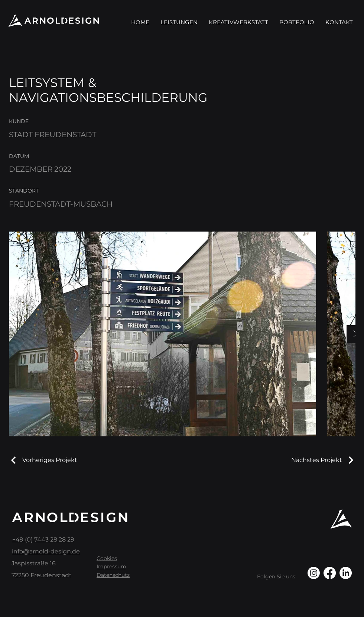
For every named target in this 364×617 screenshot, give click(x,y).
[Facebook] (330, 573)
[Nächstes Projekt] (323, 460)
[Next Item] (355, 334)
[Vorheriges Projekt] (43, 460)
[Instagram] (314, 573)
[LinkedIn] (346, 573)
